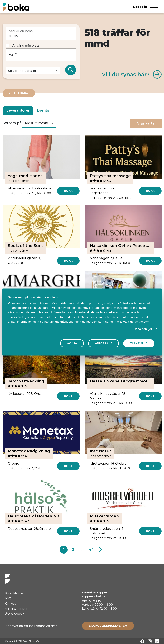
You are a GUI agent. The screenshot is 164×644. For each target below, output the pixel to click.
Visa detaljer (144, 329)
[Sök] (71, 70)
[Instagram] (150, 641)
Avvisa (72, 343)
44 (91, 550)
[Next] (100, 550)
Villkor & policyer (16, 609)
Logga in (140, 7)
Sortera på (12, 123)
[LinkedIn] (157, 641)
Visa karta (146, 123)
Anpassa (104, 343)
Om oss (10, 604)
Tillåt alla (139, 343)
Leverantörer (18, 110)
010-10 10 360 (92, 601)
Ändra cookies (15, 614)
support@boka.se (95, 597)
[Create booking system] (108, 626)
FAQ (8, 598)
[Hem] (16, 7)
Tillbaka (20, 93)
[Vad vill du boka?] (41, 34)
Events (43, 110)
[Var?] (41, 55)
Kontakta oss (14, 593)
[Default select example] (33, 71)
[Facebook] (142, 641)
